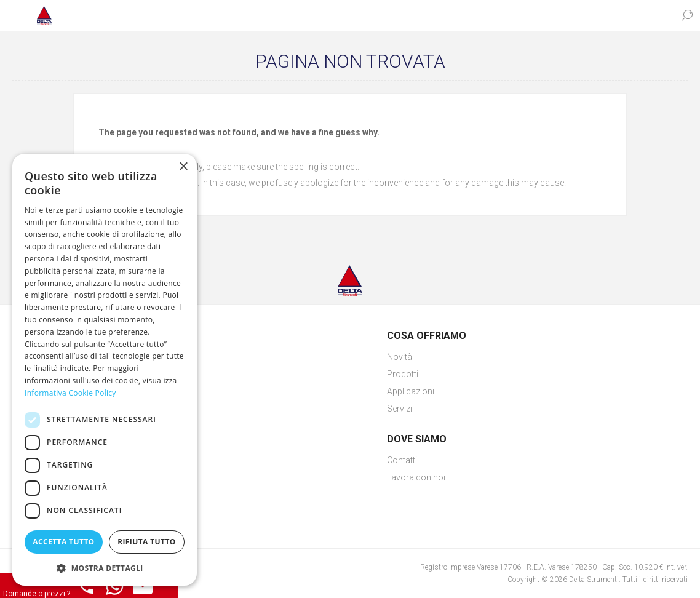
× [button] (183, 167)
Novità (400, 357)
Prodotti (403, 374)
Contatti (402, 460)
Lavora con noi (416, 477)
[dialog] (105, 370)
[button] (105, 568)
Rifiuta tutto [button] (147, 542)
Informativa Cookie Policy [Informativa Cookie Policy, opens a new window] (70, 393)
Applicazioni (411, 391)
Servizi (400, 409)
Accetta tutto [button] (63, 542)
